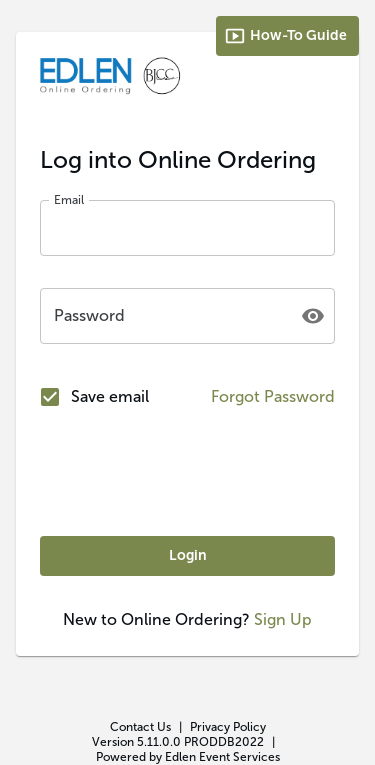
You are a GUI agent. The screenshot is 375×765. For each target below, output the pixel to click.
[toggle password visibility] (313, 316)
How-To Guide (285, 36)
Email (69, 200)
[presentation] (188, 473)
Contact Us (140, 727)
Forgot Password (273, 396)
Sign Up (283, 619)
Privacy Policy (228, 727)
